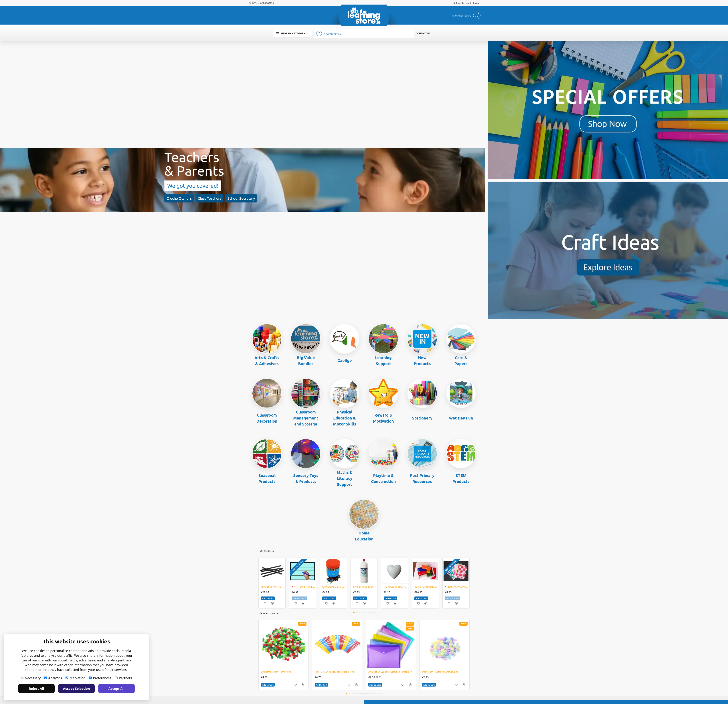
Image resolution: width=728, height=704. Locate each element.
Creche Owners (31, 190)
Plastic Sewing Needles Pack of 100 (335, 672)
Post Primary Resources (422, 478)
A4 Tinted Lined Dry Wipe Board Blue (303, 587)
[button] (268, 598)
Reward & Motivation (383, 418)
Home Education (364, 536)
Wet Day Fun (461, 418)
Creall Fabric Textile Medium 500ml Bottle (365, 587)
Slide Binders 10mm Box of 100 (273, 587)
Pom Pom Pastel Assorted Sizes (440, 672)
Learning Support (383, 361)
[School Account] (462, 3)
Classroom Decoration (267, 418)
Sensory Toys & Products (306, 478)
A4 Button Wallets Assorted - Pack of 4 (390, 672)
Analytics (53, 678)
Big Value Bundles (306, 361)
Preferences (100, 678)
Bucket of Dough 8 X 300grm (426, 587)
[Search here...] (319, 33)
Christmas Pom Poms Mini (276, 672)
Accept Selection (76, 689)
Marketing (75, 678)
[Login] (476, 3)
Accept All (117, 689)
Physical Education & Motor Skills (345, 418)
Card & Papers (461, 361)
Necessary (31, 678)
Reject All (36, 689)
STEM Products (461, 478)
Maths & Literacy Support (345, 478)
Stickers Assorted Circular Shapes (457, 587)
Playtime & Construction (383, 478)
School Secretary (93, 190)
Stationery (422, 418)
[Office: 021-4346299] (261, 3)
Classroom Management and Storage (306, 418)
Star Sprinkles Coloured (334, 587)
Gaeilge (345, 360)
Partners (123, 678)
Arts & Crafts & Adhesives (267, 361)
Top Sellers (266, 551)
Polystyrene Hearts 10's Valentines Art (395, 587)
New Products (422, 361)
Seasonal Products (267, 478)
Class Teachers (61, 190)
